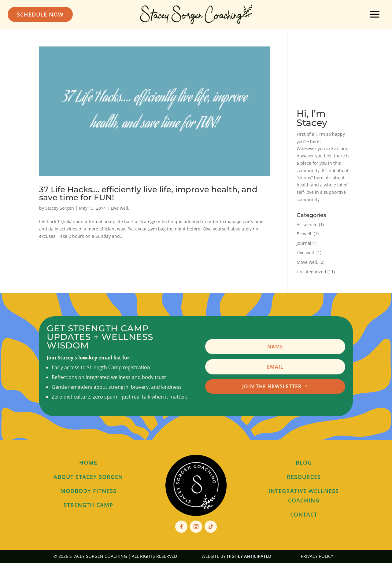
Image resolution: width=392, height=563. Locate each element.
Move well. (307, 262)
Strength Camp (88, 505)
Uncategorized (311, 272)
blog (304, 462)
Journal (304, 243)
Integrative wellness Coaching (304, 496)
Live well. (120, 208)
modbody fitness (88, 491)
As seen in (307, 224)
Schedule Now (40, 14)
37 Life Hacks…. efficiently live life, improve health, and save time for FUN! (148, 193)
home (88, 462)
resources (304, 477)
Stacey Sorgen (60, 208)
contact (304, 514)
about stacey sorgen (88, 477)
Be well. (305, 234)
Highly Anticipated (249, 556)
